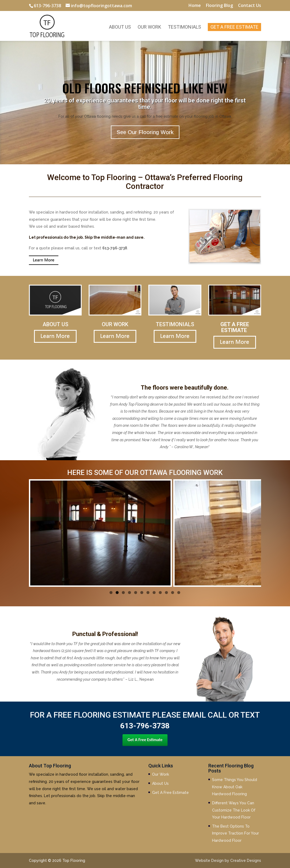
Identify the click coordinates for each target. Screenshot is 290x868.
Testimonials (184, 27)
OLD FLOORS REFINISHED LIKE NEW (145, 88)
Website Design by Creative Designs (228, 861)
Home (195, 6)
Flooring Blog (219, 6)
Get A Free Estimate (234, 27)
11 (173, 593)
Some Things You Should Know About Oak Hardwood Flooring (235, 787)
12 (179, 593)
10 (166, 593)
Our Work (149, 27)
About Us (120, 27)
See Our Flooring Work (145, 132)
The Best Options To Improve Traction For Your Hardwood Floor (236, 833)
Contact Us (250, 6)
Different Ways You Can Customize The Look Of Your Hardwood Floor (234, 810)
